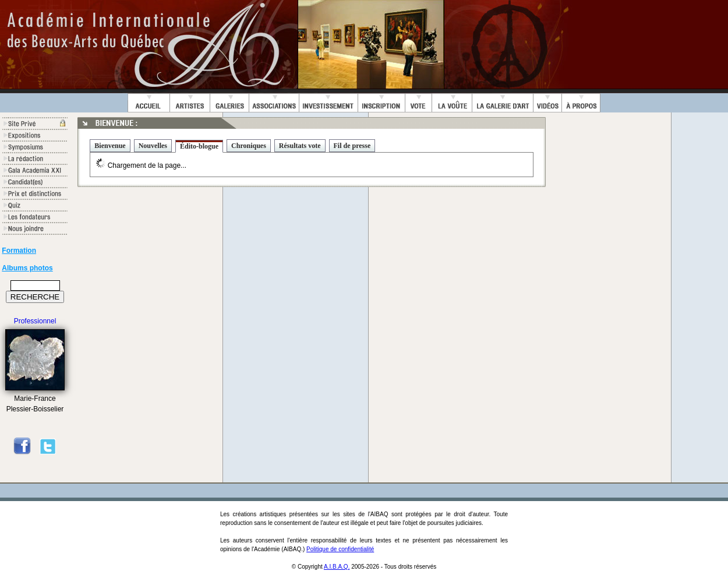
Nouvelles (153, 146)
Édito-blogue (199, 146)
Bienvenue (110, 146)
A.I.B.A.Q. (337, 567)
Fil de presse (352, 146)
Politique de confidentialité (340, 549)
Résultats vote (300, 146)
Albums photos (27, 268)
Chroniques (249, 146)
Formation (19, 251)
